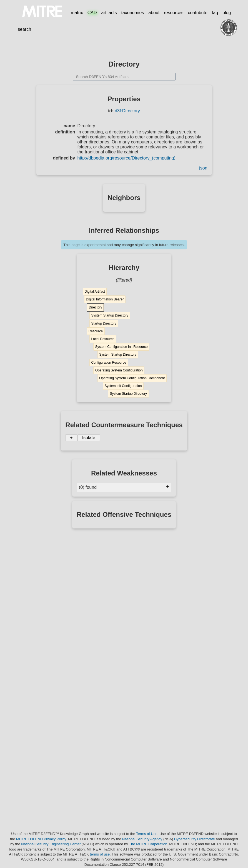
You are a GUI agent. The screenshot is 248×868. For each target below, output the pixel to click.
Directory (96, 307)
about (154, 13)
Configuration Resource (109, 363)
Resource (96, 331)
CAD (92, 13)
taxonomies (132, 13)
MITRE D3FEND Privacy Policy (41, 839)
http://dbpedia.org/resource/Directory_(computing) (126, 158)
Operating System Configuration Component (132, 378)
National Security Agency (142, 839)
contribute (198, 13)
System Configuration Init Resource (122, 347)
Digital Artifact (95, 292)
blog (227, 13)
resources (174, 13)
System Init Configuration (123, 386)
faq (215, 13)
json (203, 168)
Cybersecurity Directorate (195, 839)
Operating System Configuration (119, 370)
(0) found (124, 487)
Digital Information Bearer (105, 299)
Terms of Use (147, 834)
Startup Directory (104, 323)
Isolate (89, 438)
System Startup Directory (110, 315)
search (24, 29)
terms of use (100, 854)
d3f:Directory (127, 111)
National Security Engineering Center (51, 844)
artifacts (109, 13)
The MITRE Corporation (148, 844)
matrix (77, 13)
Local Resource (103, 339)
